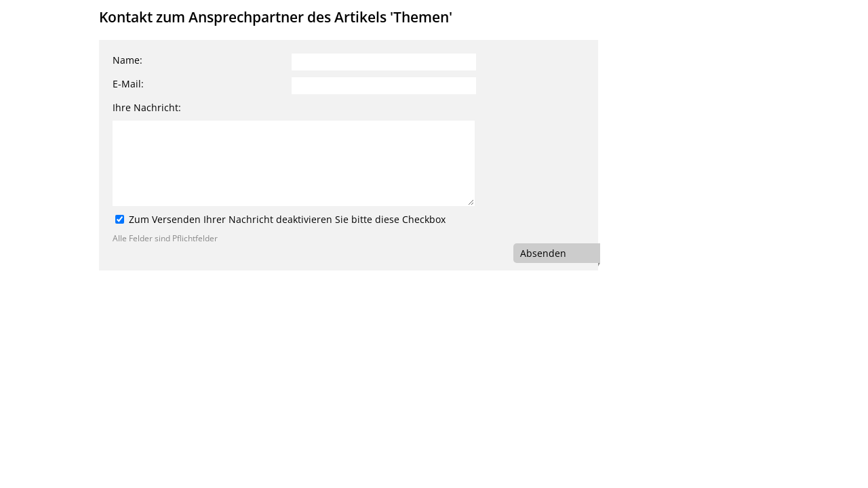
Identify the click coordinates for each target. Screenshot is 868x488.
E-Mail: (128, 84)
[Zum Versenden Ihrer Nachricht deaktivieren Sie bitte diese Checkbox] (120, 219)
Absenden (543, 253)
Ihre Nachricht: (147, 107)
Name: (127, 60)
